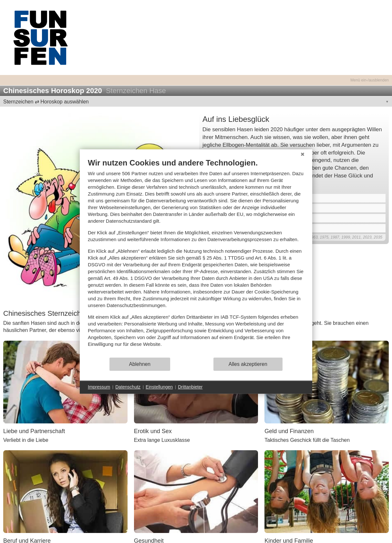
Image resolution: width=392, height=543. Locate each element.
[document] (196, 257)
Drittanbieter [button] (190, 387)
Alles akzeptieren (248, 364)
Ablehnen (140, 364)
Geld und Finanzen (289, 431)
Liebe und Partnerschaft (34, 431)
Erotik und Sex (153, 431)
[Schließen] (303, 154)
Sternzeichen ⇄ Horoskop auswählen (46, 102)
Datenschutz (128, 387)
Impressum (99, 387)
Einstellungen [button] (159, 387)
